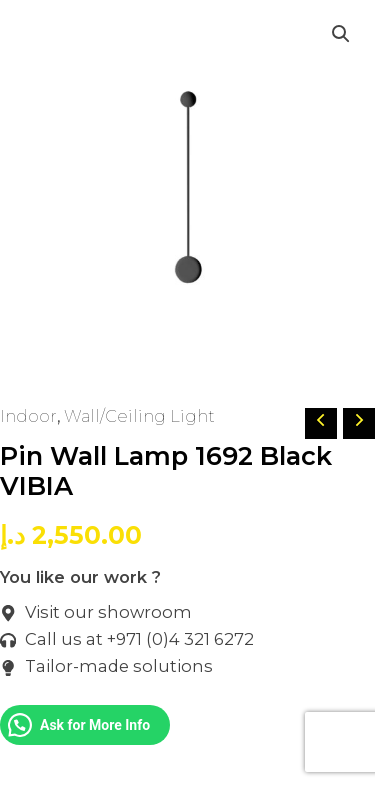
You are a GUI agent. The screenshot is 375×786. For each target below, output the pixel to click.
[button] (341, 34)
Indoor (28, 416)
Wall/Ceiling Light (139, 416)
